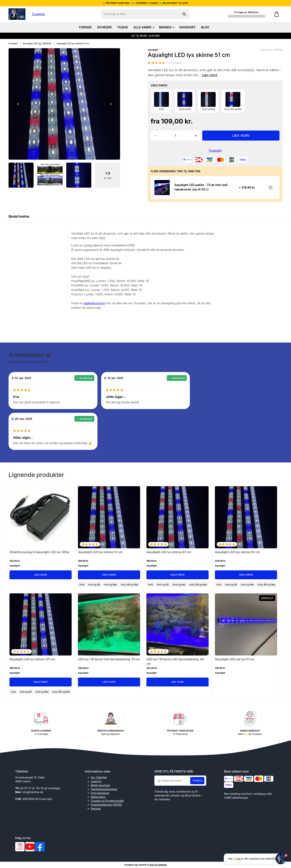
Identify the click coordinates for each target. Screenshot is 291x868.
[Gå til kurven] (277, 14)
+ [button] (196, 136)
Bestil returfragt (100, 785)
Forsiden (13, 43)
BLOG (205, 27)
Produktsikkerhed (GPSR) (106, 805)
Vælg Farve (109, 575)
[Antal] (176, 136)
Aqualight (153, 50)
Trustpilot (38, 14)
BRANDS (166, 27)
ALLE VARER (143, 27)
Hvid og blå (94, 585)
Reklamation (98, 797)
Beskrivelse (19, 216)
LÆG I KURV (241, 136)
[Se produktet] (161, 188)
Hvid (82, 585)
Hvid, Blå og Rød (130, 585)
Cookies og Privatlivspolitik (107, 801)
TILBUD (122, 27)
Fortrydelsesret (100, 793)
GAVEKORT (187, 27)
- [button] (155, 136)
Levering (96, 781)
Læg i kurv (41, 575)
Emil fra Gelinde (158, 865)
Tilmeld (197, 780)
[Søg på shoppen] (184, 14)
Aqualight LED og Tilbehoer (37, 43)
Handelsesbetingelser (104, 789)
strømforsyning (94, 303)
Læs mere (210, 75)
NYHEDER (104, 27)
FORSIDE (85, 27)
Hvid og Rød (110, 585)
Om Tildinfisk (99, 777)
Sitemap (96, 809)
